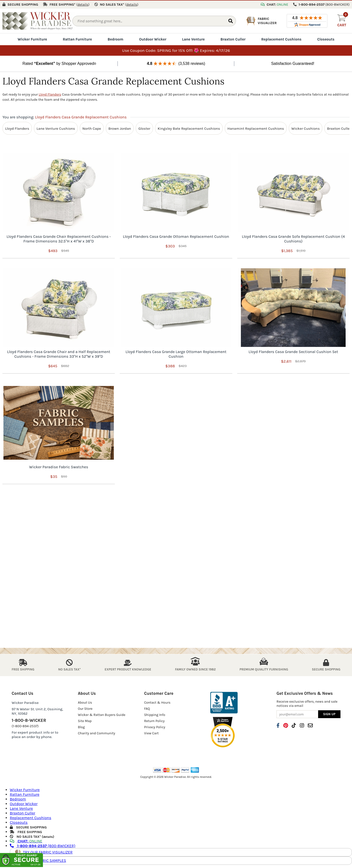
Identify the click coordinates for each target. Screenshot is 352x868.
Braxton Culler (233, 39)
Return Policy (154, 720)
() (83, 4)
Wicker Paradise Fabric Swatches (59, 466)
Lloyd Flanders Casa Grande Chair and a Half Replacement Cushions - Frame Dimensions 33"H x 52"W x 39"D (59, 354)
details (48, 836)
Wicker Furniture (32, 39)
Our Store (85, 708)
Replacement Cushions (281, 39)
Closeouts (326, 39)
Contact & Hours (157, 702)
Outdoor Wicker (153, 39)
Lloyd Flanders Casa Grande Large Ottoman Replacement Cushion (176, 354)
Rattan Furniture (77, 39)
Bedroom (116, 39)
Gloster (144, 128)
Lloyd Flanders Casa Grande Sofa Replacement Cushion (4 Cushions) (293, 238)
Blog (81, 727)
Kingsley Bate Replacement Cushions (189, 128)
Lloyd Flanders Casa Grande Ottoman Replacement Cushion (176, 236)
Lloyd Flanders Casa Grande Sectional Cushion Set (293, 351)
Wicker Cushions (306, 128)
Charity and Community (96, 733)
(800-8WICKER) (43, 845)
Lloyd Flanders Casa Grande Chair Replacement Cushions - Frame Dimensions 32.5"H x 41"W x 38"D (59, 238)
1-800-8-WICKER (29, 720)
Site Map (85, 720)
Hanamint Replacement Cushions (256, 128)
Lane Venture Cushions (56, 128)
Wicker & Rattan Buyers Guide (102, 714)
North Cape (92, 128)
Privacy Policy (155, 727)
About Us (85, 702)
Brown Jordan (120, 128)
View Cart (151, 733)
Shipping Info (155, 714)
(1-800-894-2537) (25, 726)
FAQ (147, 708)
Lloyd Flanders (50, 94)
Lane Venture (193, 39)
